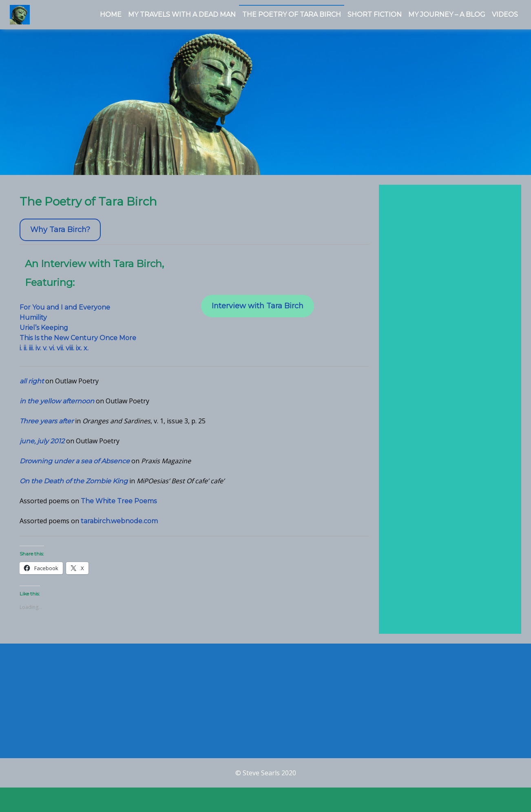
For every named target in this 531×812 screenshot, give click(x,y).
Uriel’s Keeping (44, 333)
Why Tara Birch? (60, 235)
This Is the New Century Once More (78, 343)
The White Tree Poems (119, 506)
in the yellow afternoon (57, 406)
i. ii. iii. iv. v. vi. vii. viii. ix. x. (54, 353)
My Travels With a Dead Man (182, 14)
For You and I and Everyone (65, 312)
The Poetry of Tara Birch (292, 14)
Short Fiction (375, 14)
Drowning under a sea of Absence (75, 466)
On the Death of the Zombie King (74, 486)
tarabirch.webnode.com (119, 526)
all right (32, 386)
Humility (33, 322)
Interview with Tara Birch (258, 311)
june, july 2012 (42, 446)
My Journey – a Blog (447, 14)
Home (111, 14)
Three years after (46, 426)
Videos (505, 14)
